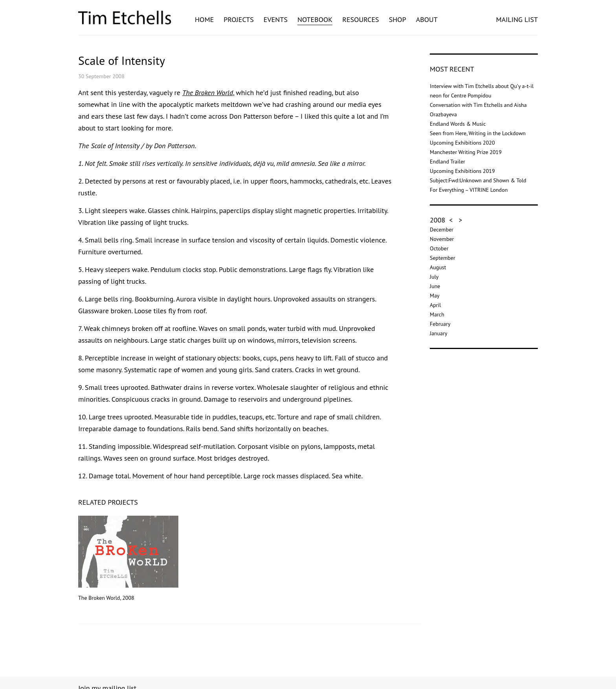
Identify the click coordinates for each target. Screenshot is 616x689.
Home (204, 19)
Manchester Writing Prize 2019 (466, 152)
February (440, 324)
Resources (360, 19)
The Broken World (208, 93)
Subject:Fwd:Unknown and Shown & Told (478, 180)
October (439, 248)
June (435, 286)
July (434, 277)
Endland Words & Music (458, 124)
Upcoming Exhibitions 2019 (462, 171)
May (435, 296)
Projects (239, 19)
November (442, 239)
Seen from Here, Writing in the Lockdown (478, 133)
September (443, 258)
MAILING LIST (517, 19)
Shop (398, 19)
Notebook (315, 19)
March (437, 314)
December (442, 230)
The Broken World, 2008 (128, 559)
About (427, 19)
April (435, 305)
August (438, 267)
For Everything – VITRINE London (469, 190)
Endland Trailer (447, 162)
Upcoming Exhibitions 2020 (462, 143)
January (438, 333)
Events (276, 19)
